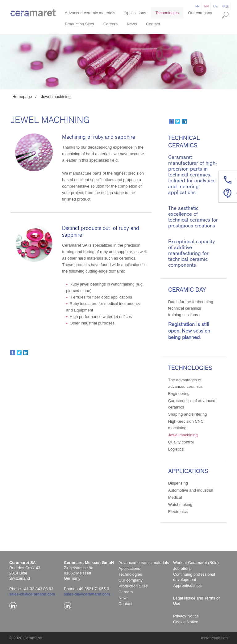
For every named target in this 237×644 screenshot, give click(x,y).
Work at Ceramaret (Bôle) (196, 563)
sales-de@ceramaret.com (87, 594)
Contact (153, 24)
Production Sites (79, 24)
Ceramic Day (187, 290)
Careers (110, 24)
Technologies (167, 13)
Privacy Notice (186, 616)
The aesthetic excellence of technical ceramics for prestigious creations (193, 217)
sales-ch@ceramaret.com (32, 594)
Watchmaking (180, 504)
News (132, 24)
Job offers (182, 568)
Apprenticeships (187, 585)
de (215, 6)
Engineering (179, 394)
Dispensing (178, 483)
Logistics (176, 449)
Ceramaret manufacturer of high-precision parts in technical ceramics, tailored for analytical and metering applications (193, 175)
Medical (175, 497)
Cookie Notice (186, 622)
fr (197, 6)
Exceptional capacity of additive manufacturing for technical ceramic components (191, 253)
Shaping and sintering (188, 414)
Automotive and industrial (191, 490)
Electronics (178, 512)
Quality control (181, 442)
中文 (226, 6)
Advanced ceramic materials (90, 13)
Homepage (22, 97)
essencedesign (214, 638)
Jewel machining (56, 97)
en (206, 6)
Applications (135, 13)
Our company (200, 13)
